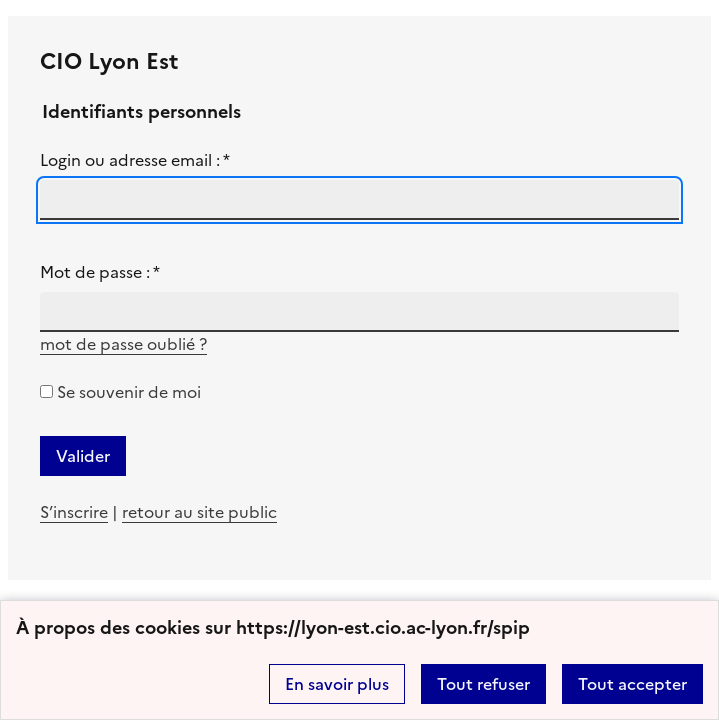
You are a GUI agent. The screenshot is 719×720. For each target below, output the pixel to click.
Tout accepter (632, 684)
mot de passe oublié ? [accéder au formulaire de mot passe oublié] (123, 344)
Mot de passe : (100, 272)
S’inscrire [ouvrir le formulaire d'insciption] (74, 512)
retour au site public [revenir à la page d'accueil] (199, 512)
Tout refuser (483, 684)
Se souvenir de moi (129, 392)
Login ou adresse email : (135, 160)
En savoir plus (337, 684)
